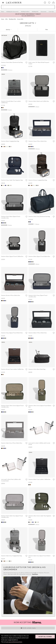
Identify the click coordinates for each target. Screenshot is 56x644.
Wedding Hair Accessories (12, 12)
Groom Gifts (20, 19)
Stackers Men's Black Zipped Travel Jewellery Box (11, 217)
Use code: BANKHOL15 (28, 15)
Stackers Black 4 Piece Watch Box (38, 333)
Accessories (44, 12)
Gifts (6, 19)
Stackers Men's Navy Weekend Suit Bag (39, 216)
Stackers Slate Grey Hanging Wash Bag (11, 556)
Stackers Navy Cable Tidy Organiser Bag (12, 180)
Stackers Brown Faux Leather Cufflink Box (12, 369)
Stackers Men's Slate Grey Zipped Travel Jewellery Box (12, 516)
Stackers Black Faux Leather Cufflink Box (39, 479)
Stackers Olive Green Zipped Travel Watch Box (40, 406)
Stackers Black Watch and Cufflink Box (39, 101)
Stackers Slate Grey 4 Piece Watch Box (12, 443)
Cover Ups (51, 12)
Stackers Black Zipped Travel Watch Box (39, 256)
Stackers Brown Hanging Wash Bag (38, 180)
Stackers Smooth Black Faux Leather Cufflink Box (11, 102)
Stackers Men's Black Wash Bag (37, 369)
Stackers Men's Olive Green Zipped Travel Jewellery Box (12, 406)
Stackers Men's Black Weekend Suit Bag (12, 62)
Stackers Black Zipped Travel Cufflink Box (12, 256)
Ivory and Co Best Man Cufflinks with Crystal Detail (11, 480)
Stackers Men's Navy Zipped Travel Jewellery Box (38, 296)
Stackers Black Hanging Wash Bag (10, 141)
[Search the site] (30, 7)
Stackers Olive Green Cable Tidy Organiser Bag (40, 516)
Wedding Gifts (12, 19)
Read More (35, 574)
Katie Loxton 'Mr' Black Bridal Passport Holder (39, 63)
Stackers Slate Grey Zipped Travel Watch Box (39, 556)
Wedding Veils (35, 12)
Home (3, 19)
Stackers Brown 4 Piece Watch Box (11, 295)
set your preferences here (14, 642)
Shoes (3, 12)
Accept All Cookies (45, 637)
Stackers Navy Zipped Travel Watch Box (12, 333)
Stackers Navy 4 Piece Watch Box (38, 141)
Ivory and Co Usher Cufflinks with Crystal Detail (39, 444)
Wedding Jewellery (25, 12)
